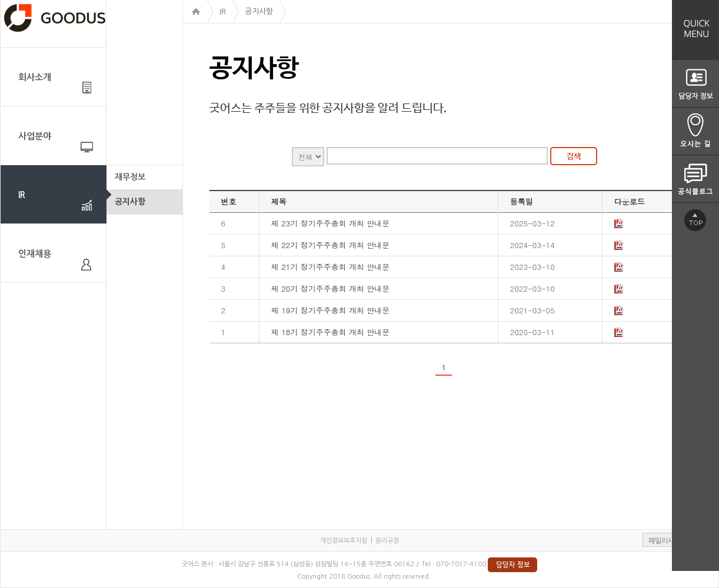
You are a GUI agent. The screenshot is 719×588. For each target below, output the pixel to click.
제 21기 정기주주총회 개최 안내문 (331, 267)
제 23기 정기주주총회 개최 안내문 (331, 223)
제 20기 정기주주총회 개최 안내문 (331, 288)
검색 (574, 156)
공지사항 (130, 202)
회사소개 (35, 77)
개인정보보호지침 (344, 541)
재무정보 (130, 177)
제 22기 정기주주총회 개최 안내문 (331, 245)
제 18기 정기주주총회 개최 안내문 (331, 332)
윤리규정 (387, 541)
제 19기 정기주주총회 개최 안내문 (331, 310)
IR (22, 195)
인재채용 (35, 254)
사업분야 (35, 136)
